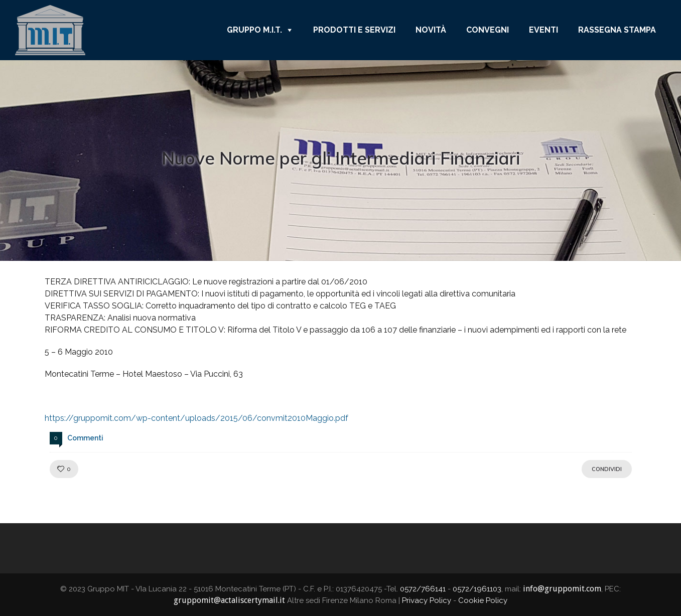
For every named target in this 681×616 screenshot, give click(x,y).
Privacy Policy (427, 600)
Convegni (488, 30)
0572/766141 (423, 589)
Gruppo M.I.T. (254, 30)
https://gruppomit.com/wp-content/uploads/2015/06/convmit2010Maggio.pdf (196, 418)
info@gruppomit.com (562, 589)
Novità (431, 30)
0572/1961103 (477, 589)
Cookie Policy (483, 600)
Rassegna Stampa (617, 30)
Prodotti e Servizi (354, 30)
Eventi (543, 30)
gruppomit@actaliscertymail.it (229, 600)
